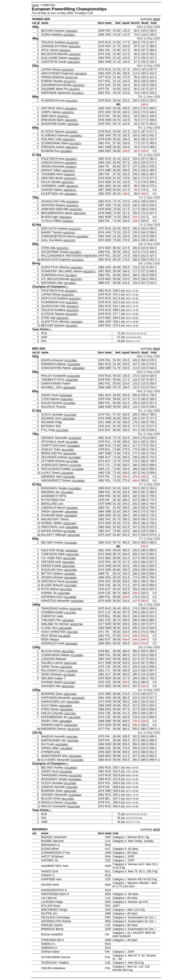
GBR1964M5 (69, 388)
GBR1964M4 (71, 512)
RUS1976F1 (72, 101)
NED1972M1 (68, 686)
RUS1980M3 (73, 446)
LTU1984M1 (78, 469)
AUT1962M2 (70, 531)
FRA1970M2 (68, 562)
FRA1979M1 (67, 399)
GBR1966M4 (65, 721)
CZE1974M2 (70, 713)
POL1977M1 (73, 729)
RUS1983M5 (77, 760)
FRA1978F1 (74, 46)
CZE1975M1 (66, 667)
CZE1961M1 (68, 620)
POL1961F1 (75, 143)
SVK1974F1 (79, 85)
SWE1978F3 (79, 213)
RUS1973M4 (74, 376)
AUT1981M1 (69, 675)
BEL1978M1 (68, 651)
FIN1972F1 (63, 116)
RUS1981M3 (75, 438)
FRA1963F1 (74, 58)
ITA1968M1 (70, 574)
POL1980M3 (70, 597)
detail (156, 19)
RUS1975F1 (75, 229)
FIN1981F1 (65, 50)
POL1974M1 (70, 415)
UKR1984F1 (77, 268)
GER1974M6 (70, 570)
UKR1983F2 (80, 74)
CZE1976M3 (70, 585)
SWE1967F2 (72, 147)
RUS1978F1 (72, 132)
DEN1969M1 (67, 710)
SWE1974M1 (73, 554)
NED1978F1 (76, 279)
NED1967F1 (89, 271)
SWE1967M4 (70, 454)
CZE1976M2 (69, 682)
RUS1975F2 (73, 43)
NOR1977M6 (76, 624)
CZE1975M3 (74, 717)
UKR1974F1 (69, 233)
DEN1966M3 (71, 644)
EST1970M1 (62, 430)
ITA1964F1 (71, 167)
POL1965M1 (67, 492)
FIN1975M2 (73, 741)
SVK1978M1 (72, 582)
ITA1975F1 (74, 89)
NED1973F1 (63, 248)
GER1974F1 (68, 182)
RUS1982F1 (71, 159)
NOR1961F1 (65, 217)
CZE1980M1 (66, 748)
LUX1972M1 (70, 613)
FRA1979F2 (73, 124)
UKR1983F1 (71, 109)
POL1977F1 (70, 81)
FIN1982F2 (68, 221)
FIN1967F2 (69, 174)
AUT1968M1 (75, 457)
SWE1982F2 (74, 62)
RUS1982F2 (78, 260)
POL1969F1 (75, 252)
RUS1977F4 (72, 77)
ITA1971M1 (72, 632)
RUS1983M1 (71, 543)
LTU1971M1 (75, 465)
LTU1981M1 (72, 671)
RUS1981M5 (74, 364)
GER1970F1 (69, 240)
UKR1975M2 (74, 535)
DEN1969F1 (66, 151)
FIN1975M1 (72, 737)
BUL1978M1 (68, 450)
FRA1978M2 (72, 380)
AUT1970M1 (66, 589)
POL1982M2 (78, 481)
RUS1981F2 (73, 202)
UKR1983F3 (82, 237)
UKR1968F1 (69, 35)
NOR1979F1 (69, 140)
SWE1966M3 (65, 706)
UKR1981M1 (71, 551)
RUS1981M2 (66, 395)
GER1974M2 (70, 523)
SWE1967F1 (70, 190)
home (35, 5)
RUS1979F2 (68, 70)
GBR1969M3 (78, 368)
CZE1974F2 (74, 54)
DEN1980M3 (72, 527)
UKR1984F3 (71, 163)
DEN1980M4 (70, 578)
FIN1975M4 (69, 477)
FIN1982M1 (72, 508)
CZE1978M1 (64, 593)
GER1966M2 (71, 516)
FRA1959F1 (72, 31)
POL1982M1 (69, 403)
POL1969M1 (77, 655)
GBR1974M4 (70, 694)
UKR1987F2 (72, 205)
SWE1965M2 (65, 628)
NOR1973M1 (71, 725)
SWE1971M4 (70, 663)
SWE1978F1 (71, 120)
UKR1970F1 (68, 112)
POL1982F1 (71, 275)
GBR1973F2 (69, 171)
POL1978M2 (72, 442)
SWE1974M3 (68, 566)
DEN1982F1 (71, 194)
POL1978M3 (71, 360)
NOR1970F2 (76, 209)
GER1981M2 (78, 698)
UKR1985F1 (76, 136)
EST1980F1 (70, 283)
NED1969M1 (75, 756)
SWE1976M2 (68, 419)
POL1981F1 (78, 93)
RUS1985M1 (75, 488)
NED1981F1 (72, 186)
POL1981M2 (64, 636)
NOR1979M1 (77, 601)
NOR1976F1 (70, 178)
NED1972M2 (69, 558)
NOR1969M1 (62, 744)
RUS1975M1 (75, 609)
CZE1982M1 (67, 473)
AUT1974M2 (72, 461)
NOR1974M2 (73, 702)
